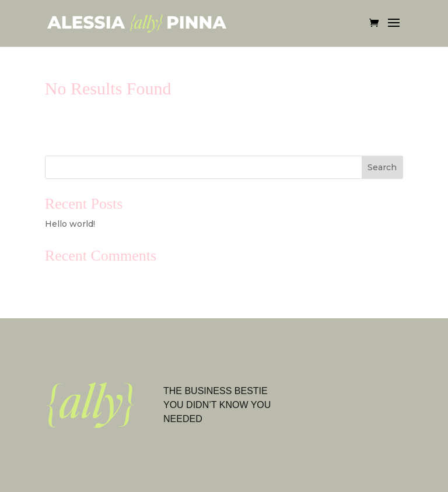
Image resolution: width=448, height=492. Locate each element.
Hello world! (70, 224)
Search (382, 167)
